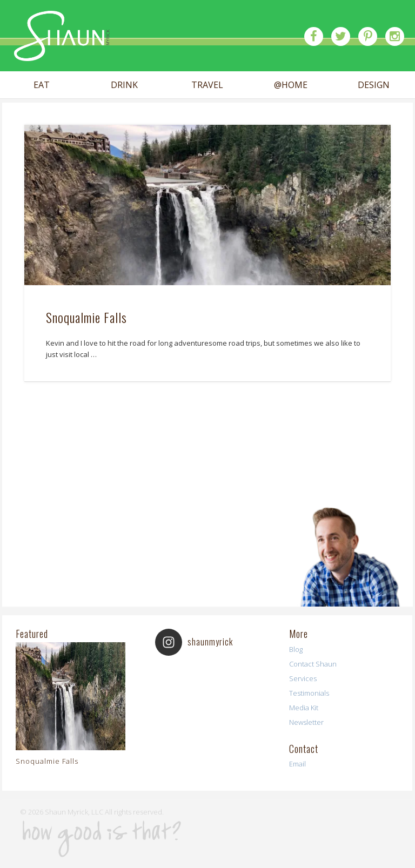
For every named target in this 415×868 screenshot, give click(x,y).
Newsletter (306, 722)
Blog (296, 649)
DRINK (124, 85)
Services (303, 678)
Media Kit (304, 708)
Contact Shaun (313, 664)
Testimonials (309, 693)
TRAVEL (207, 85)
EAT (42, 85)
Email (297, 764)
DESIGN (374, 85)
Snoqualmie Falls (86, 317)
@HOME (291, 85)
